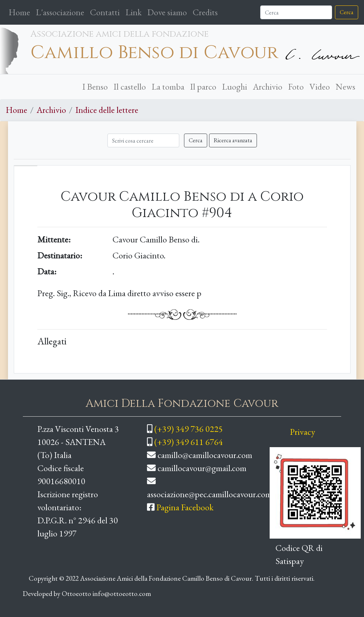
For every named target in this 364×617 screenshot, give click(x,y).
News (345, 87)
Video (320, 87)
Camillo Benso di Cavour (154, 53)
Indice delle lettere (107, 110)
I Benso (95, 87)
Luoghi (235, 87)
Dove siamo (167, 12)
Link (134, 12)
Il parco (203, 87)
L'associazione (60, 12)
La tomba (168, 87)
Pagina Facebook (185, 507)
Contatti (105, 12)
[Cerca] (296, 12)
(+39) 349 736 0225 (189, 429)
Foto (296, 87)
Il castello (130, 87)
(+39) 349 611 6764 (189, 442)
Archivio (268, 87)
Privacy (302, 432)
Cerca (347, 12)
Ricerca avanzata (233, 140)
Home (21, 12)
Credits (205, 12)
